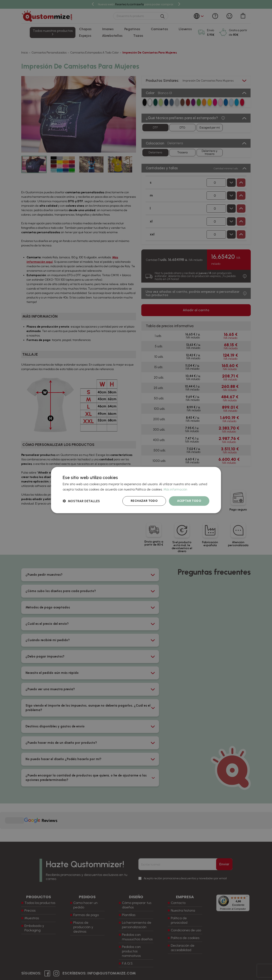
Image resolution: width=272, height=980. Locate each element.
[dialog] (136, 490)
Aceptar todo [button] (189, 501)
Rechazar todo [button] (144, 501)
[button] (81, 501)
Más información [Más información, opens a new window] (175, 489)
